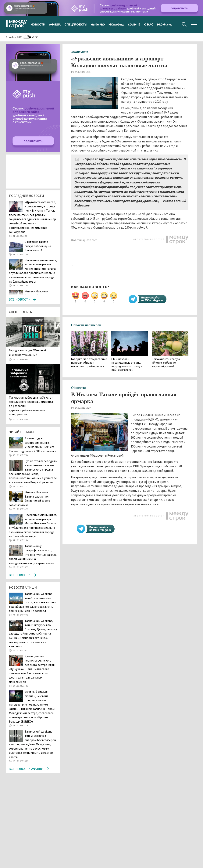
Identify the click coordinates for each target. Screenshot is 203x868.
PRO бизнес (165, 24)
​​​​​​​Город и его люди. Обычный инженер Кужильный (27, 352)
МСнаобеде (116, 24)
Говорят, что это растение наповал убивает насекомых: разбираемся (89, 363)
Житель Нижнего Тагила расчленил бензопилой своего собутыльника (30, 499)
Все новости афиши (26, 769)
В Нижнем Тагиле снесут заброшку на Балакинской (38, 246)
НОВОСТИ (38, 24)
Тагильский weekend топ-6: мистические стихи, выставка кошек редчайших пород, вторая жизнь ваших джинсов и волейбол (32, 602)
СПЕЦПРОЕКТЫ (76, 24)
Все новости (20, 299)
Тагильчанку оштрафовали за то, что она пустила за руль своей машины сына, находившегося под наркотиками (33, 554)
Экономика (80, 52)
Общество (79, 388)
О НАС (149, 24)
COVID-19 (134, 24)
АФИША (55, 24)
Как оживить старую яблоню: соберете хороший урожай (166, 363)
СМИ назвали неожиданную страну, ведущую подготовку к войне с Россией (127, 364)
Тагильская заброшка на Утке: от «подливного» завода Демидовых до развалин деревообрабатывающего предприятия (32, 406)
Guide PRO (98, 24)
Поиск (184, 24)
